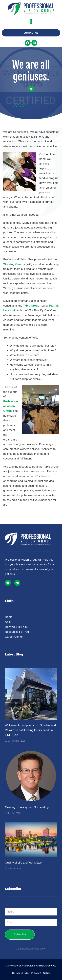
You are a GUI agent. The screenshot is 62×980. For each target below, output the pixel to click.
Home (9, 617)
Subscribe (20, 934)
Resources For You (17, 632)
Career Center (15, 637)
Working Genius (14, 264)
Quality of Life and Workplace (23, 863)
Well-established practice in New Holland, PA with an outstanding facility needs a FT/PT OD (31, 730)
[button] (31, 21)
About (9, 622)
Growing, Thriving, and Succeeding (27, 807)
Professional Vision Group (11, 406)
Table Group (31, 306)
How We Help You (17, 627)
